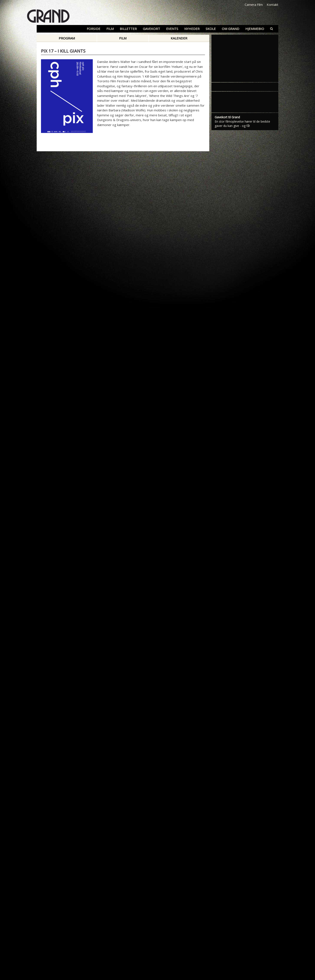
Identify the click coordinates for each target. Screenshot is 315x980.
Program (67, 38)
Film (123, 38)
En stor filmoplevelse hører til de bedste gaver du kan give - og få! (242, 124)
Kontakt (272, 5)
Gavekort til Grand (227, 117)
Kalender (179, 38)
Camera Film (254, 5)
